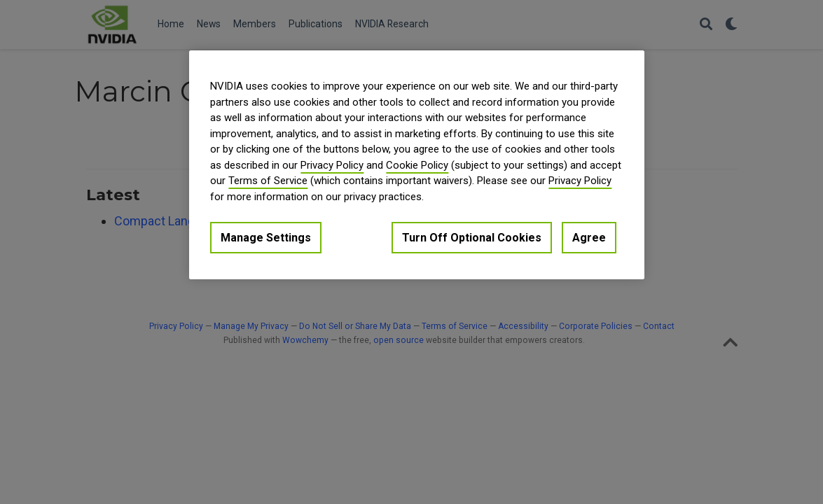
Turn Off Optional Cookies (472, 238)
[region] (417, 165)
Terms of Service (268, 181)
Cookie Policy (417, 165)
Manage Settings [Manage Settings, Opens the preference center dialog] (266, 238)
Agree (589, 238)
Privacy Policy (332, 165)
